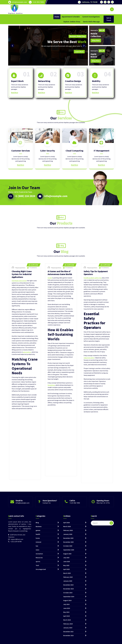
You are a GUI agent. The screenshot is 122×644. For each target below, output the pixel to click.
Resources (39, 638)
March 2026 (67, 607)
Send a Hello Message (91, 22)
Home (57, 17)
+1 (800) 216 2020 (27, 213)
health (38, 615)
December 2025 (68, 619)
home (38, 619)
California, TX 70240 (90, 2)
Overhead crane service (19, 425)
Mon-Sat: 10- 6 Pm (103, 510)
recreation (39, 634)
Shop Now (96, 40)
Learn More (79, 52)
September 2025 (69, 631)
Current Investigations (91, 17)
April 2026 (66, 603)
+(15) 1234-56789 (16, 622)
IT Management (102, 178)
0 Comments (32, 412)
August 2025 (67, 634)
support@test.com (17, 620)
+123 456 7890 (38, 2)
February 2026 (68, 611)
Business (39, 607)
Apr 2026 (33, 410)
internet (39, 623)
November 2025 (68, 623)
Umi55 (50, 423)
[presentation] (12, 46)
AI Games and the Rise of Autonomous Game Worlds (60, 418)
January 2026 (68, 615)
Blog (37, 603)
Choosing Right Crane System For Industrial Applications (22, 419)
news (37, 631)
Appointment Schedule (71, 17)
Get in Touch (109, 19)
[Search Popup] (112, 9)
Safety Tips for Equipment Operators (96, 418)
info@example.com (19, 2)
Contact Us (47, 510)
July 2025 (66, 638)
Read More (15, 92)
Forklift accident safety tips (93, 423)
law (37, 627)
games (38, 611)
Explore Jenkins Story (72, 22)
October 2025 (68, 627)
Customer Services (21, 178)
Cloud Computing (74, 178)
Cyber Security (48, 178)
